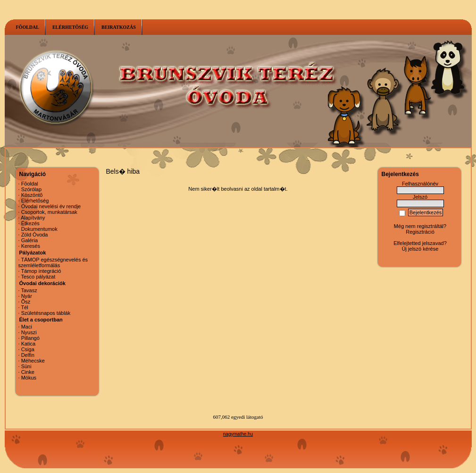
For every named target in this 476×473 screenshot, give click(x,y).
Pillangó (30, 338)
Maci (27, 327)
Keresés (31, 246)
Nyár (27, 296)
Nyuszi (29, 332)
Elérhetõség (35, 201)
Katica (29, 344)
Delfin (28, 355)
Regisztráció (420, 232)
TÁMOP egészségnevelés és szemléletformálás (53, 262)
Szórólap (31, 189)
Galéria (29, 240)
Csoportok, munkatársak (49, 212)
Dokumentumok (39, 229)
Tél (24, 307)
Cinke (28, 372)
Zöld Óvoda (35, 235)
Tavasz (29, 290)
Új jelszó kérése (420, 249)
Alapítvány (33, 218)
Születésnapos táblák (46, 313)
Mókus (29, 378)
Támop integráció (41, 271)
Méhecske (33, 361)
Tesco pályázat (38, 277)
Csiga (28, 349)
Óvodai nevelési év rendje (51, 206)
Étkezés (30, 223)
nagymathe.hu (238, 434)
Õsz (26, 302)
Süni (26, 366)
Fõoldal (30, 184)
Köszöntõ (32, 195)
